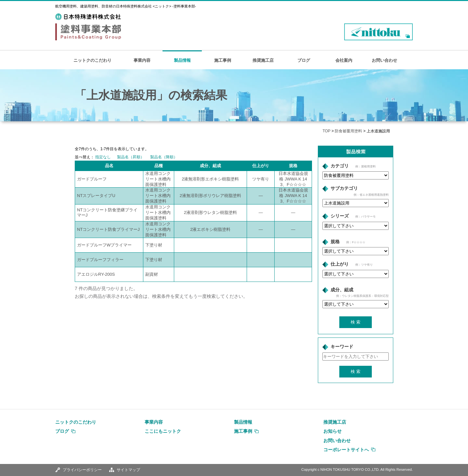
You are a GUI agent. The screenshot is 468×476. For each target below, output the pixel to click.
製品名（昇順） (131, 157)
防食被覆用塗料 (348, 131)
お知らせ (332, 431)
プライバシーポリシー (82, 470)
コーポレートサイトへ (346, 450)
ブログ (304, 60)
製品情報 (182, 60)
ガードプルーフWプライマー (104, 245)
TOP (326, 131)
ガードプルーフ (92, 179)
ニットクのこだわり (92, 60)
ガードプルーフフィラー (100, 260)
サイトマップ (128, 470)
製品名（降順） (164, 157)
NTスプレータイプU (96, 196)
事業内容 (142, 60)
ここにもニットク (163, 431)
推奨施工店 (263, 60)
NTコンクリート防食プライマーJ (108, 229)
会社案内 (344, 60)
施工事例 (223, 60)
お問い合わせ (384, 60)
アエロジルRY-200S (96, 274)
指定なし (103, 157)
